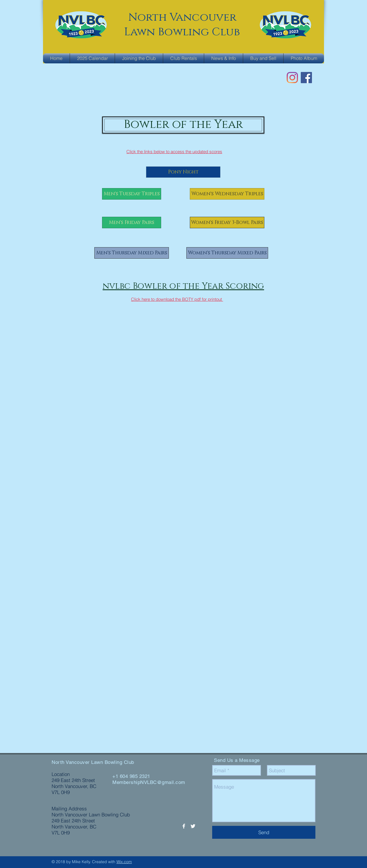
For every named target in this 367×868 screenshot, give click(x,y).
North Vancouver (182, 17)
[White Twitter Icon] (193, 826)
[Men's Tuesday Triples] (132, 194)
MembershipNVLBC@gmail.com (149, 782)
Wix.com (124, 862)
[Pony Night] (183, 172)
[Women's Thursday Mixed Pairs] (227, 253)
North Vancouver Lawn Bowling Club (93, 762)
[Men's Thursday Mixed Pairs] (132, 253)
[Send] (264, 832)
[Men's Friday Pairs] (132, 223)
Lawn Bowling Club (182, 32)
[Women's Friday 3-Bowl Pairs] (227, 223)
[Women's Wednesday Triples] (227, 194)
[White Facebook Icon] (184, 826)
